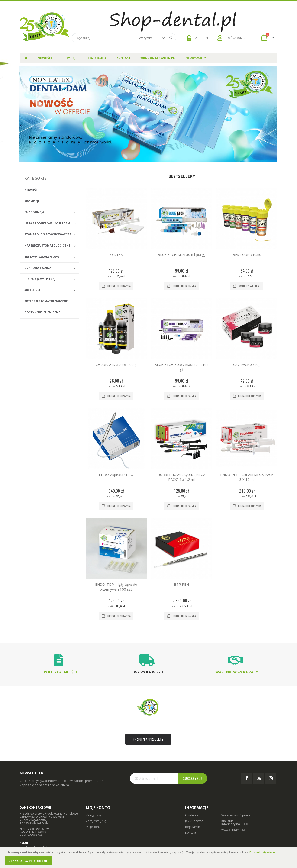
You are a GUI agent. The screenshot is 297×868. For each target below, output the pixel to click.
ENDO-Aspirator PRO (116, 475)
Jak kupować (194, 821)
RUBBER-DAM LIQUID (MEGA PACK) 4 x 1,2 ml (181, 477)
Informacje (194, 58)
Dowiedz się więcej (263, 852)
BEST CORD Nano (247, 254)
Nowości (31, 190)
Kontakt (123, 58)
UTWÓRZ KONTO (232, 38)
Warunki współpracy (237, 672)
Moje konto (94, 827)
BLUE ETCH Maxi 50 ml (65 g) (182, 254)
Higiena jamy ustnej (40, 279)
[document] (149, 858)
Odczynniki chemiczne (42, 312)
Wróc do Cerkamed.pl (158, 58)
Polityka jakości (60, 672)
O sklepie (192, 815)
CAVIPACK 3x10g (247, 364)
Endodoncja (34, 212)
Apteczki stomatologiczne (46, 301)
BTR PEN (181, 584)
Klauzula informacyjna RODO (235, 822)
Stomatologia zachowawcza (48, 234)
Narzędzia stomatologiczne (47, 245)
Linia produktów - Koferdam (47, 223)
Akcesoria (32, 290)
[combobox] (124, 38)
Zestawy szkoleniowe (42, 257)
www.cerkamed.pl (234, 830)
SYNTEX (116, 254)
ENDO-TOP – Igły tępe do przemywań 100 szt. (116, 587)
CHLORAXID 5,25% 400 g (116, 364)
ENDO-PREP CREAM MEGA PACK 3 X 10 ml (247, 477)
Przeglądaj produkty (148, 739)
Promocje (32, 201)
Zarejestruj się (96, 821)
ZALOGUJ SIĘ (198, 38)
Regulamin (193, 827)
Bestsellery (97, 58)
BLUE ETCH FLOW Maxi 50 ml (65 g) (182, 367)
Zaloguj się (93, 815)
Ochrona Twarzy (38, 268)
